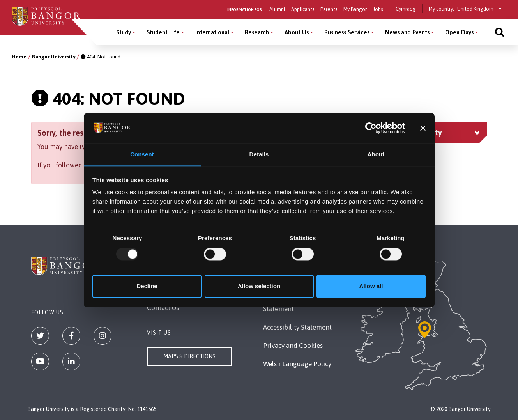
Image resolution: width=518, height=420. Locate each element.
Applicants (303, 9)
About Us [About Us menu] (297, 32)
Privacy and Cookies (293, 346)
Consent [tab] (142, 154)
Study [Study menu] (124, 32)
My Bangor (355, 9)
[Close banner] (423, 128)
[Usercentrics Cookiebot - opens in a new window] (371, 128)
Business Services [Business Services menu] (347, 32)
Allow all (371, 286)
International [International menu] (212, 32)
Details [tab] (259, 154)
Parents (329, 9)
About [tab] (376, 154)
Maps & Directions (189, 356)
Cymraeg (406, 9)
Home (19, 57)
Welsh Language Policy (297, 364)
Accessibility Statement (297, 327)
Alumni (277, 9)
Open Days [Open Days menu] (459, 32)
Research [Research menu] (257, 32)
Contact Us (163, 308)
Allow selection (259, 286)
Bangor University (54, 57)
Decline (147, 286)
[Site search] (500, 32)
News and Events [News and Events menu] (407, 32)
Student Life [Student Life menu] (163, 32)
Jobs (378, 9)
